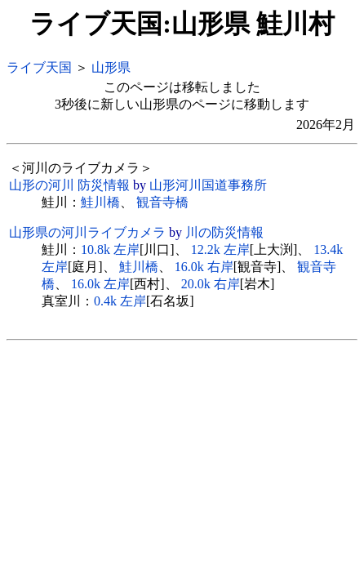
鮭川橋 (100, 202)
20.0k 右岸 (211, 284)
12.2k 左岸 (220, 249)
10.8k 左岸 (110, 249)
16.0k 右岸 (204, 267)
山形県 (111, 67)
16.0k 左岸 (100, 284)
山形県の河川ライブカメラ (87, 232)
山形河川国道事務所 (208, 185)
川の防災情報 (224, 232)
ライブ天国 (39, 67)
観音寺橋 (162, 202)
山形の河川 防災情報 (69, 185)
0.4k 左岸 (120, 301)
